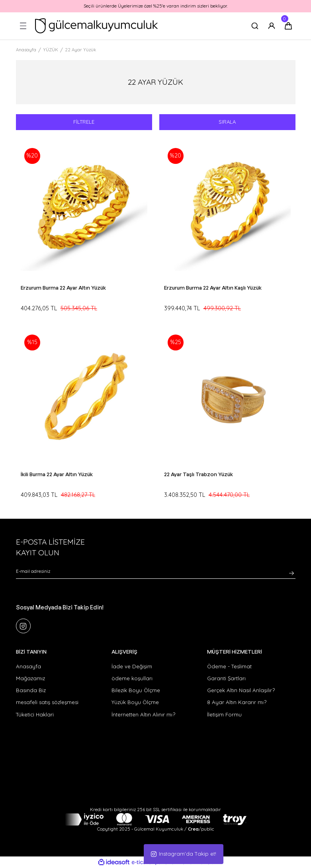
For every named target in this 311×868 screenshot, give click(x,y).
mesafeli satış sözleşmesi (47, 703)
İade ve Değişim (132, 666)
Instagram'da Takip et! (184, 854)
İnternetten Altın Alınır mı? (143, 714)
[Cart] (288, 26)
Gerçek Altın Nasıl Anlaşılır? (241, 691)
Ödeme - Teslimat (229, 666)
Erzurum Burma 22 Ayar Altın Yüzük (63, 288)
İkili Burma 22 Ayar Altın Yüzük (57, 474)
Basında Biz (31, 691)
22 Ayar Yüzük (80, 50)
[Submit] (291, 573)
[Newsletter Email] (156, 573)
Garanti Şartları (226, 678)
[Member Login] (272, 26)
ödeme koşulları (132, 678)
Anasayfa (28, 666)
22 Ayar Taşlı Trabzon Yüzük (199, 474)
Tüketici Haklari (35, 714)
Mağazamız (30, 678)
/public (201, 829)
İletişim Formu (224, 714)
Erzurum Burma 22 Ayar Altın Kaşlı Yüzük (213, 288)
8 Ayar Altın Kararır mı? (237, 703)
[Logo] (97, 26)
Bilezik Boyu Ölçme (136, 691)
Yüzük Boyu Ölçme (135, 703)
